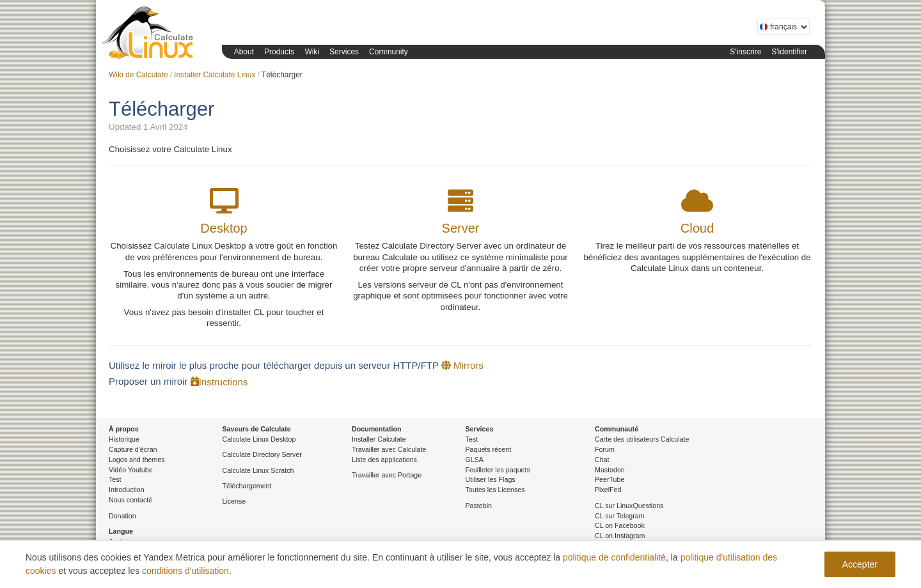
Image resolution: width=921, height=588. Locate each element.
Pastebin (479, 506)
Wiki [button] (312, 52)
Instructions (219, 382)
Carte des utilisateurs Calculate (642, 439)
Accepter (860, 564)
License (234, 501)
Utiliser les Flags (491, 479)
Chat (602, 460)
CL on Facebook (620, 525)
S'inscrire (745, 52)
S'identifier (789, 52)
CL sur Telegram (620, 516)
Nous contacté (130, 500)
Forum (605, 449)
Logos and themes (137, 460)
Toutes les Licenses (495, 490)
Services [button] (344, 52)
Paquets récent (489, 449)
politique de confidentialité (614, 557)
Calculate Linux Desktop (259, 439)
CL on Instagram (620, 536)
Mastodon (610, 470)
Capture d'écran (133, 449)
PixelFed (608, 490)
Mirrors (462, 365)
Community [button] (389, 52)
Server (461, 228)
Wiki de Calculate (138, 75)
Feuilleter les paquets (498, 470)
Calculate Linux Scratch (258, 470)
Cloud (697, 228)
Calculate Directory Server (262, 454)
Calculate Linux (150, 35)
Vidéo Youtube (131, 470)
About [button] (244, 52)
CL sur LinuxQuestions (629, 506)
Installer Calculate (379, 439)
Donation (122, 516)
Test (115, 479)
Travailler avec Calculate (389, 449)
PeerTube (610, 479)
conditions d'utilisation (185, 571)
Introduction (127, 490)
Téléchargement (247, 486)
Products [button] (279, 52)
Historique (124, 439)
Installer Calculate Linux (215, 75)
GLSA (475, 460)
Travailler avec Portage (387, 475)
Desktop (224, 228)
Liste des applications (384, 460)
